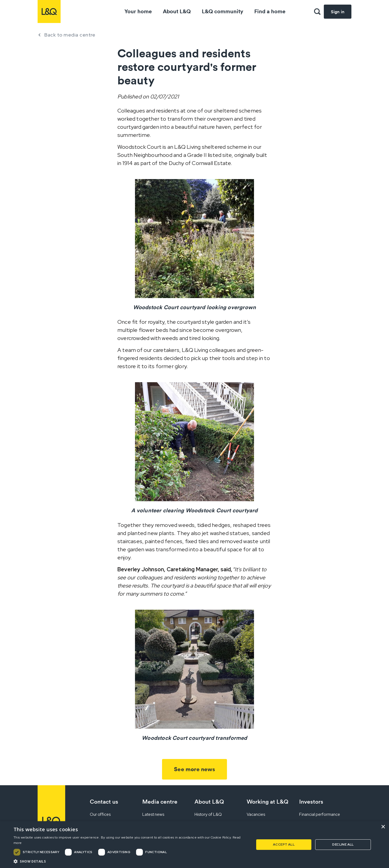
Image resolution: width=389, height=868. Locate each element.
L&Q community (222, 11)
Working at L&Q (268, 802)
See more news (194, 769)
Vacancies (256, 814)
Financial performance (320, 814)
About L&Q (177, 11)
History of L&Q (208, 814)
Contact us (104, 802)
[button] (317, 12)
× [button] (383, 827)
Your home (138, 11)
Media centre (160, 802)
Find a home (270, 11)
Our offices (100, 814)
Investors (311, 802)
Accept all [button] (284, 844)
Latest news (153, 814)
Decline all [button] (343, 844)
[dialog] (194, 845)
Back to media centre (70, 35)
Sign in (338, 12)
